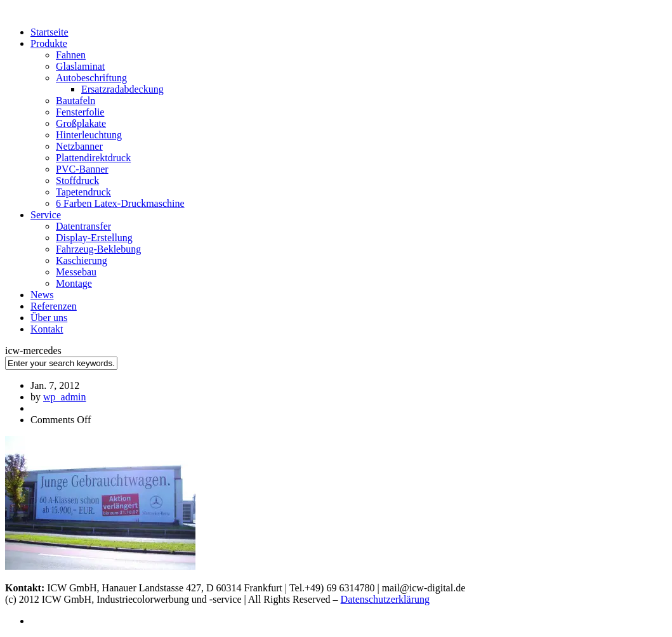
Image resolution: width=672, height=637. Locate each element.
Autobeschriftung (91, 78)
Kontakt (47, 329)
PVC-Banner (82, 169)
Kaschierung (82, 260)
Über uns (49, 318)
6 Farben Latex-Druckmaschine (120, 203)
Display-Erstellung (94, 238)
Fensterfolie (80, 112)
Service (46, 215)
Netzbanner (79, 146)
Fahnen (71, 55)
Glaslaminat (80, 66)
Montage (74, 283)
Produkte (49, 43)
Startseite (49, 32)
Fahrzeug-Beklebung (98, 249)
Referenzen (54, 306)
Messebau (76, 272)
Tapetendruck (83, 192)
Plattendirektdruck (93, 158)
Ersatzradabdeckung (122, 89)
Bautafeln (76, 101)
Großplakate (81, 123)
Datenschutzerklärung (385, 599)
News (42, 295)
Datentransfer (83, 226)
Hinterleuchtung (89, 135)
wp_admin (65, 397)
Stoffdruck (77, 181)
